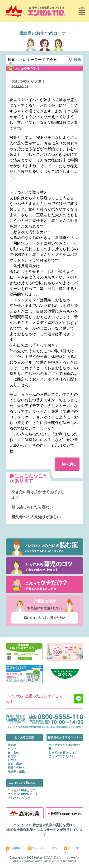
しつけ (12, 760)
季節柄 (12, 745)
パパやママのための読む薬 (64, 747)
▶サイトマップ (73, 850)
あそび (12, 756)
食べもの (13, 753)
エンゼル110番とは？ (21, 790)
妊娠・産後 (15, 764)
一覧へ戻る (67, 464)
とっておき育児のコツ (63, 753)
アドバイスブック (19, 798)
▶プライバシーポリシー (43, 850)
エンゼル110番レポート (23, 794)
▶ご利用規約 (13, 850)
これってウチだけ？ (61, 756)
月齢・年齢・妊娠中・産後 (16, 770)
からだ (12, 749)
